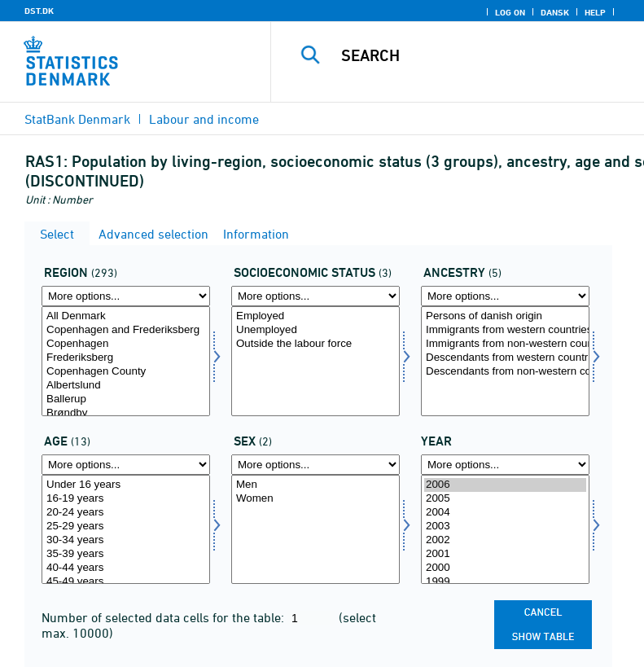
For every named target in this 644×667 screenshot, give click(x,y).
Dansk (555, 12)
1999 (505, 582)
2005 (505, 499)
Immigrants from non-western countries (505, 344)
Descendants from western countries (505, 358)
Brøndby (126, 413)
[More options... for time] (505, 465)
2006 (505, 485)
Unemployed (315, 330)
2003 (505, 527)
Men (315, 485)
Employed (315, 316)
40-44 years (126, 568)
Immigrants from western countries (505, 330)
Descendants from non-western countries (505, 372)
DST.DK (39, 11)
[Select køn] (315, 530)
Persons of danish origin (505, 316)
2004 (505, 513)
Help (595, 12)
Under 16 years (126, 485)
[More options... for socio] (315, 296)
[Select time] (505, 530)
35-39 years (126, 554)
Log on (510, 12)
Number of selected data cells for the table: (164, 617)
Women (315, 499)
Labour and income (204, 119)
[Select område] (126, 361)
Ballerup (126, 399)
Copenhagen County (126, 372)
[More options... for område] (126, 296)
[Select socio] (315, 361)
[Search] (482, 55)
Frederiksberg (126, 358)
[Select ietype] (505, 361)
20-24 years (126, 513)
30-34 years (126, 540)
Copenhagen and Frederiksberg (126, 330)
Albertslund (126, 386)
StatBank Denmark (77, 119)
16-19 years (126, 499)
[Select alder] (126, 530)
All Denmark (126, 316)
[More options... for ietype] (505, 296)
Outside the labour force (315, 344)
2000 (505, 568)
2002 (505, 540)
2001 (505, 554)
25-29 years (126, 527)
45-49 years (126, 582)
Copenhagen (126, 344)
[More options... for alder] (126, 465)
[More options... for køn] (315, 465)
